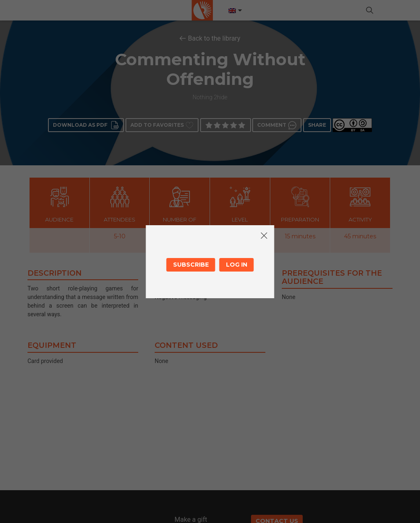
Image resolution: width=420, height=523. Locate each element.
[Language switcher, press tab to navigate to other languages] (235, 11)
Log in (237, 265)
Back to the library (214, 38)
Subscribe (191, 265)
